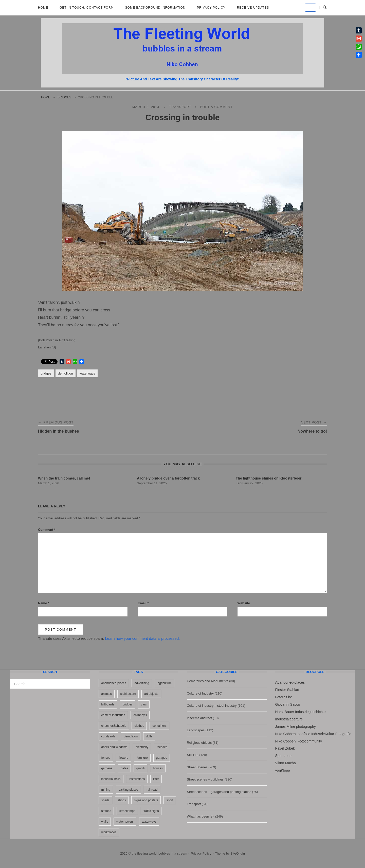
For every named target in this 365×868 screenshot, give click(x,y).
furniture (142, 758)
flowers (123, 758)
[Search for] (50, 684)
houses (158, 768)
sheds (105, 800)
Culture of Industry (200, 693)
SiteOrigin (238, 853)
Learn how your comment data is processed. (142, 638)
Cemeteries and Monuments (207, 681)
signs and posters (146, 800)
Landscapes (196, 730)
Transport (180, 107)
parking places (128, 790)
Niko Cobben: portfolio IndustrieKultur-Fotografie (313, 734)
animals (107, 694)
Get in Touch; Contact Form (87, 8)
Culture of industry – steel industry (212, 706)
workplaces (109, 832)
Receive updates (253, 8)
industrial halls (111, 779)
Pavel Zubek (285, 748)
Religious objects (199, 743)
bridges (64, 97)
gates (124, 768)
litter (156, 779)
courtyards (108, 736)
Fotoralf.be (284, 697)
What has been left (200, 816)
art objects (151, 694)
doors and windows (114, 747)
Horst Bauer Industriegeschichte (300, 712)
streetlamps (127, 811)
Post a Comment (216, 107)
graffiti (140, 768)
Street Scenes (197, 767)
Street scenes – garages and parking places (219, 792)
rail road (152, 790)
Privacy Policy (211, 8)
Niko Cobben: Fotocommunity (299, 741)
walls (105, 822)
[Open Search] (325, 8)
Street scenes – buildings (205, 779)
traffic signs (151, 811)
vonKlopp (283, 770)
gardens (107, 768)
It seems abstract (199, 718)
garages (162, 758)
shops (122, 800)
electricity (142, 747)
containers (159, 726)
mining (106, 790)
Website (244, 603)
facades (162, 747)
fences (106, 758)
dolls (149, 736)
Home (43, 8)
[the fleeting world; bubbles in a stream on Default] (310, 8)
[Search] (84, 682)
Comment (47, 530)
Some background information (155, 8)
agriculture (165, 683)
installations (137, 779)
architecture (128, 694)
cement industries (113, 715)
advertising (142, 683)
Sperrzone (284, 756)
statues (106, 811)
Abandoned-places (290, 682)
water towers (125, 822)
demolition (66, 373)
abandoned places (114, 683)
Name (44, 603)
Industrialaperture (289, 719)
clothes (139, 726)
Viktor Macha (286, 763)
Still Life (193, 755)
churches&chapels (114, 726)
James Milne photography (296, 727)
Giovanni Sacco (288, 704)
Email (143, 603)
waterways (87, 373)
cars (144, 704)
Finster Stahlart (287, 690)
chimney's (140, 715)
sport (170, 800)
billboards (108, 704)
